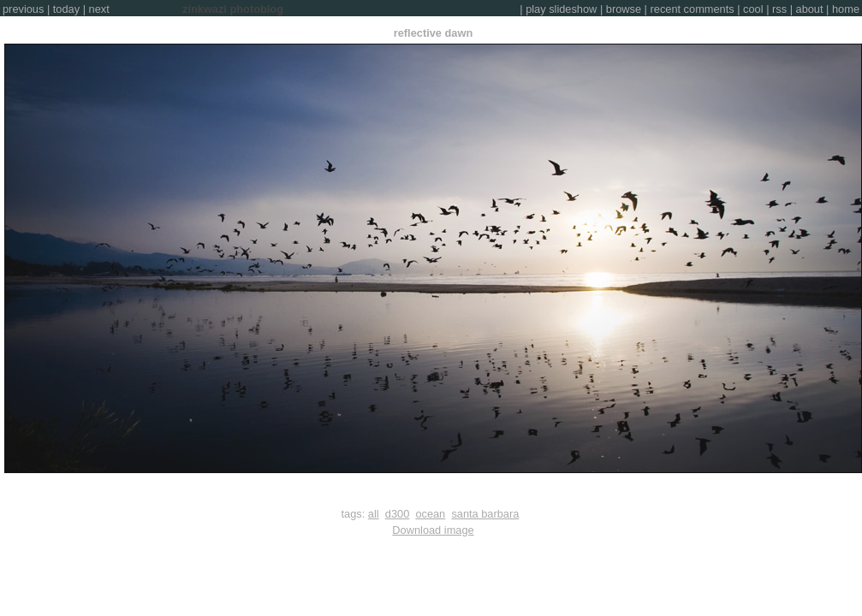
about (810, 9)
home (846, 9)
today (66, 9)
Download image (433, 530)
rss (779, 9)
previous (23, 9)
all (374, 514)
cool (753, 9)
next (99, 9)
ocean (430, 514)
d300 (397, 514)
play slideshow (561, 9)
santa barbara (485, 514)
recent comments (693, 9)
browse (624, 9)
